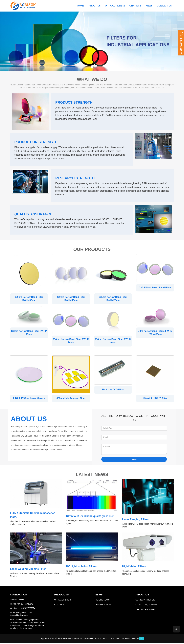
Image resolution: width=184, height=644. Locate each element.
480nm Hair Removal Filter (71, 399)
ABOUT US (95, 6)
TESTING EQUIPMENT (146, 611)
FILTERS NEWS (102, 601)
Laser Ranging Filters (135, 521)
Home (81, 6)
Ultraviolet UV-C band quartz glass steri (90, 518)
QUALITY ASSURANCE (33, 214)
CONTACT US (164, 6)
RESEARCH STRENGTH (75, 178)
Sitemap (135, 640)
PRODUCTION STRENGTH (36, 142)
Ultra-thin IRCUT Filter (155, 399)
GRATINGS (135, 6)
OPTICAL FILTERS (115, 6)
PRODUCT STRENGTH (74, 102)
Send (134, 461)
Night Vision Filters (134, 568)
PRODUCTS (62, 596)
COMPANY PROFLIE (145, 601)
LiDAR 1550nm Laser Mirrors (29, 399)
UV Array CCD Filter (113, 390)
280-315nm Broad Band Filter (155, 287)
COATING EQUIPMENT (146, 606)
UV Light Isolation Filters (81, 568)
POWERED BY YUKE (121, 640)
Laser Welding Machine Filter (28, 570)
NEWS (149, 6)
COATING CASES (103, 606)
